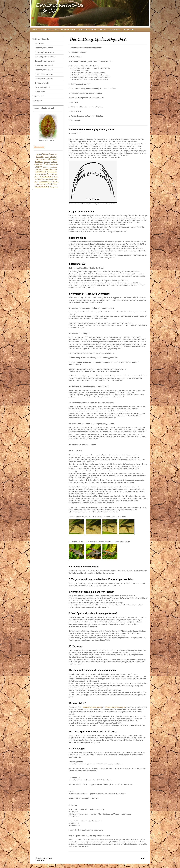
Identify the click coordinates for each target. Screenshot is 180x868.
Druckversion (41, 858)
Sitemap (49, 858)
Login (143, 858)
